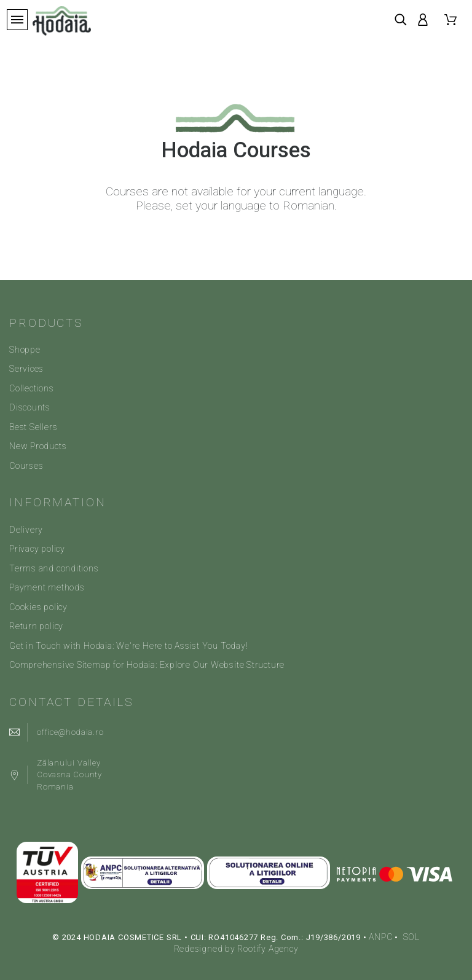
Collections (32, 388)
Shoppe (25, 350)
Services (26, 369)
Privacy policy (37, 549)
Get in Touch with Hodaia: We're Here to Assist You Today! (128, 646)
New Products (38, 446)
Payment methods (47, 587)
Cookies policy (38, 607)
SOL (411, 937)
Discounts (30, 407)
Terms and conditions (54, 568)
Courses (26, 466)
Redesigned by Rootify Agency (236, 949)
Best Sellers (33, 427)
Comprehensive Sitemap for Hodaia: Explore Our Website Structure (147, 665)
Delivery (26, 530)
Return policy (36, 626)
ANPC (380, 937)
